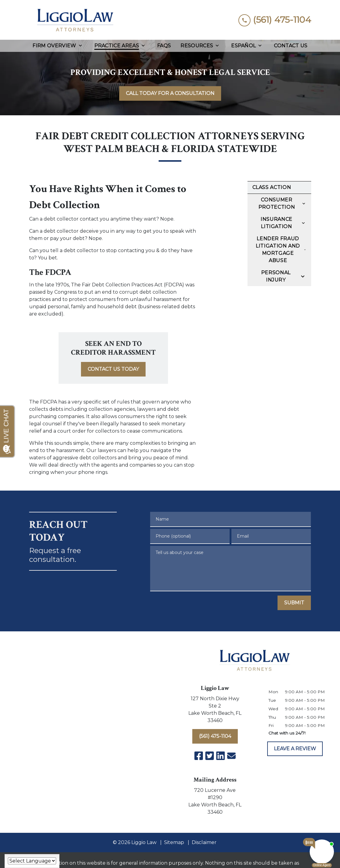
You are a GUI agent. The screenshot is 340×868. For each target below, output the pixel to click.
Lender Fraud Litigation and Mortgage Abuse (278, 250)
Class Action (272, 187)
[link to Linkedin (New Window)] (220, 756)
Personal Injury (276, 276)
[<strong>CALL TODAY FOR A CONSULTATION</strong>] (170, 93)
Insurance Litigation (276, 223)
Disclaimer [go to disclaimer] (204, 842)
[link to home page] (75, 20)
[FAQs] (164, 46)
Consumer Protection (277, 203)
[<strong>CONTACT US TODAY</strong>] (113, 369)
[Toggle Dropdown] (82, 46)
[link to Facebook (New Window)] (199, 756)
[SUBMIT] (294, 603)
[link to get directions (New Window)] (215, 711)
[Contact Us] (291, 46)
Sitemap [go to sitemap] (174, 842)
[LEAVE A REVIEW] (295, 749)
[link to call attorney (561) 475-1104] (275, 20)
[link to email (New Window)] (231, 756)
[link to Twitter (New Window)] (210, 756)
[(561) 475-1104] (215, 736)
